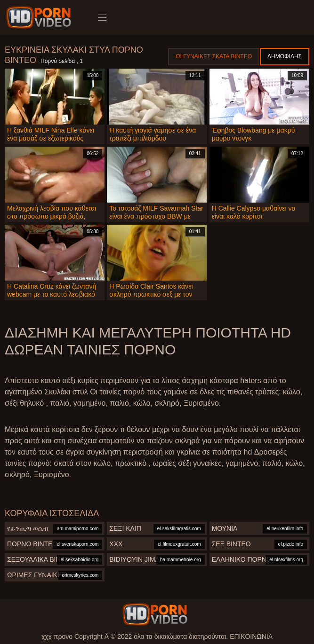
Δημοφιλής (285, 56)
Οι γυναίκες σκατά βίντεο (214, 56)
